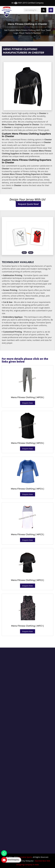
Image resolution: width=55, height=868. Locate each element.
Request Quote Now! (28, 204)
